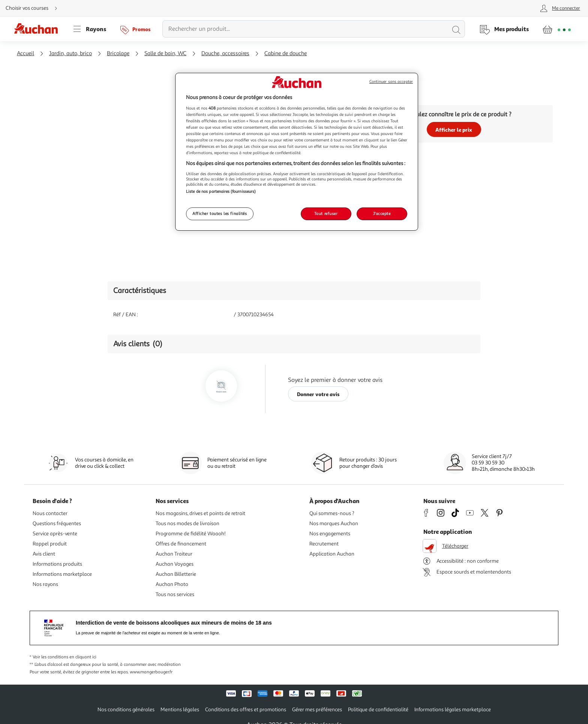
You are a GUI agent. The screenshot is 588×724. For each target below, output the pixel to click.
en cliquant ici (83, 657)
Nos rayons (45, 584)
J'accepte (382, 213)
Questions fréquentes (57, 523)
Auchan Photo (172, 584)
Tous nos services (175, 594)
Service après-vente (55, 534)
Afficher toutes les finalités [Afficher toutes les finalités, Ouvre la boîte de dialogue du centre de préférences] (220, 213)
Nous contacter (50, 513)
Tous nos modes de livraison (187, 523)
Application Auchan (332, 554)
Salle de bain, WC (165, 53)
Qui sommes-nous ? (332, 513)
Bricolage (118, 53)
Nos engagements (330, 534)
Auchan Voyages (175, 564)
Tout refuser (326, 213)
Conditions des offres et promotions (246, 710)
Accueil (25, 53)
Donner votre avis (318, 394)
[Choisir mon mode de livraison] (34, 8)
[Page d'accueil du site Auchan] (39, 29)
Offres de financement (181, 544)
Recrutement (324, 544)
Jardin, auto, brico (70, 53)
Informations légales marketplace (453, 710)
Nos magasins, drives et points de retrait (200, 513)
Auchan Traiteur (174, 554)
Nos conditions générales (126, 710)
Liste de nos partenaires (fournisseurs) (221, 191)
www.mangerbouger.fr (151, 672)
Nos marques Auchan (334, 523)
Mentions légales (180, 710)
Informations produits (57, 564)
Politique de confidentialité (378, 710)
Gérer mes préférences (317, 710)
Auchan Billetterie (176, 574)
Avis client (44, 554)
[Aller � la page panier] (557, 29)
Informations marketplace (62, 574)
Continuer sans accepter (391, 82)
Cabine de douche (286, 53)
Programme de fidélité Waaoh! (191, 534)
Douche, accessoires (225, 53)
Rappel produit (50, 544)
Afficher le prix (454, 130)
